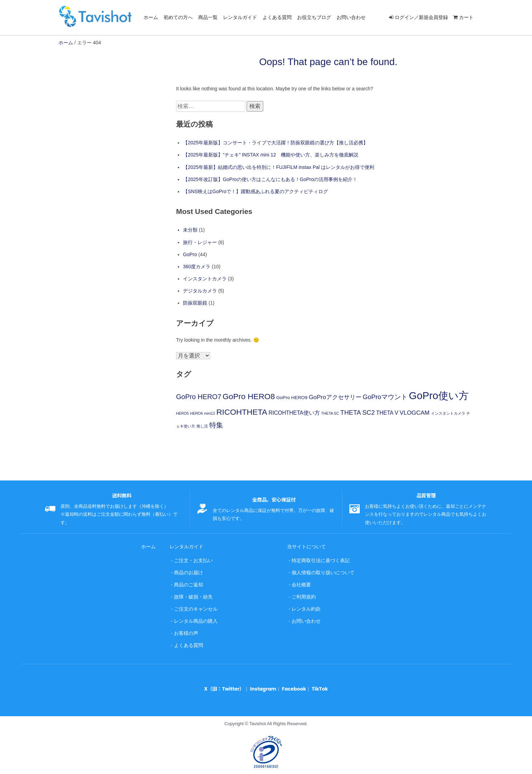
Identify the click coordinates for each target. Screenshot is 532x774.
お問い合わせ (351, 17)
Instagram (263, 683)
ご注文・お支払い (192, 560)
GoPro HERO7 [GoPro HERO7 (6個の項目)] (199, 397)
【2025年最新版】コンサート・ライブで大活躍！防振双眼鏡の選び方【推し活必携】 (276, 143)
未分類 (190, 230)
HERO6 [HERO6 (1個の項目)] (197, 413)
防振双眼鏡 (195, 303)
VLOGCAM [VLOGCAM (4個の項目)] (414, 413)
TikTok (317, 683)
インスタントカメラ (205, 279)
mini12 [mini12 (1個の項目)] (209, 413)
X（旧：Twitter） (226, 683)
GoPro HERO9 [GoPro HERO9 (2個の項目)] (292, 398)
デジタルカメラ (200, 291)
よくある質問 (277, 17)
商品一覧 (208, 17)
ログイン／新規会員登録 (421, 17)
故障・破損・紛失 (192, 595)
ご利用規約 (302, 595)
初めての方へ (178, 17)
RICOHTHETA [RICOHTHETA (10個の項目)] (242, 412)
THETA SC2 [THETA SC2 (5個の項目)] (358, 412)
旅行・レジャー (200, 242)
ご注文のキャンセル (194, 606)
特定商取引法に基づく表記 (318, 560)
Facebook (292, 683)
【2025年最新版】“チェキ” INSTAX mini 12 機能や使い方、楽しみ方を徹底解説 (271, 155)
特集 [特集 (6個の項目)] (216, 425)
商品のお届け (187, 571)
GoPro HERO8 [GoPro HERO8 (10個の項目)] (249, 396)
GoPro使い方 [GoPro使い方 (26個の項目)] (439, 395)
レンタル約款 (305, 606)
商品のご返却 (187, 583)
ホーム (151, 17)
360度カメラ (197, 267)
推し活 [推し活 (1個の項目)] (202, 426)
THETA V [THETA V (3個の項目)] (387, 413)
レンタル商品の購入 (194, 617)
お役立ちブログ (314, 17)
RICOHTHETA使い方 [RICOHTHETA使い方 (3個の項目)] (294, 413)
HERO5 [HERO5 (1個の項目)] (182, 413)
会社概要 (300, 583)
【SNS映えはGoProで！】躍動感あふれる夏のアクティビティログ (255, 191)
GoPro (190, 254)
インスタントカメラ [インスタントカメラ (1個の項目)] (448, 413)
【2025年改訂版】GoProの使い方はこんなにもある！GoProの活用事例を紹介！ (270, 179)
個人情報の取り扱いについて (320, 571)
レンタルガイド (240, 17)
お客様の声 (185, 629)
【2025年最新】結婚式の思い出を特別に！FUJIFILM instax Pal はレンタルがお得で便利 (279, 167)
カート (466, 17)
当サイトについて (305, 546)
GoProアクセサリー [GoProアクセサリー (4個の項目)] (335, 397)
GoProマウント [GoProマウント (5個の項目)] (385, 397)
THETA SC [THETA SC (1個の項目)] (330, 413)
